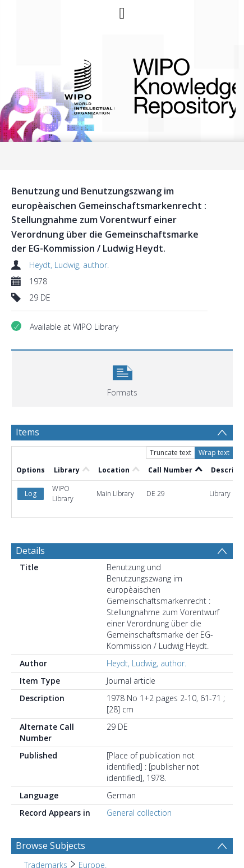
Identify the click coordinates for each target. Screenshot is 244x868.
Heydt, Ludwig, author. (69, 265)
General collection (139, 813)
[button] (122, 377)
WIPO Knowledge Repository (175, 86)
